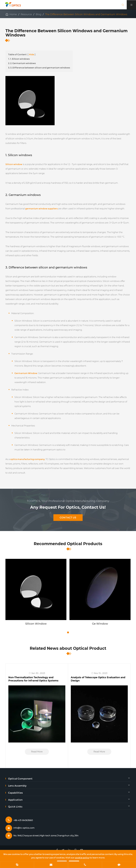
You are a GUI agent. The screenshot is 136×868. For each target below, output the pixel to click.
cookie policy (82, 858)
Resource (26, 14)
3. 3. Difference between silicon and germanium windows (39, 68)
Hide (32, 54)
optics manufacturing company (27, 459)
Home (13, 14)
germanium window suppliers (41, 209)
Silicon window (14, 164)
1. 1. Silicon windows (19, 59)
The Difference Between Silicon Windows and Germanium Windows (86, 14)
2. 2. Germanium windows (22, 63)
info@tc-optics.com (24, 828)
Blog (39, 14)
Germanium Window (26, 373)
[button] (68, 632)
